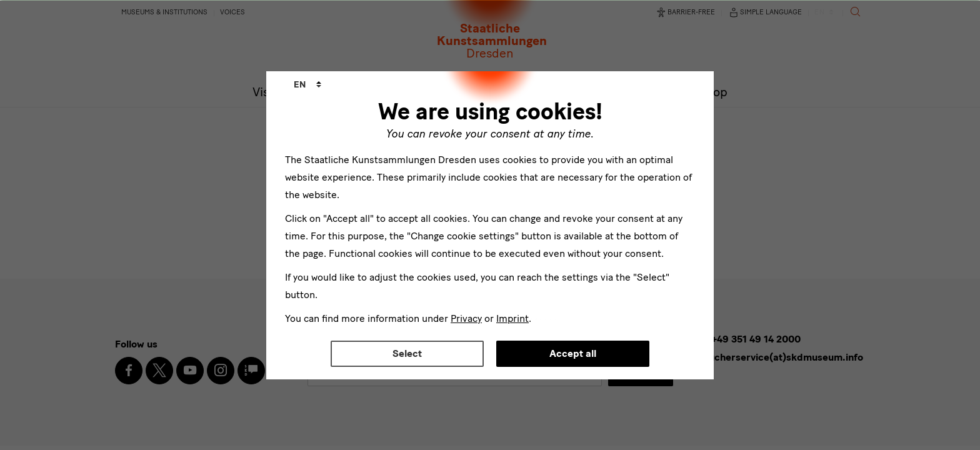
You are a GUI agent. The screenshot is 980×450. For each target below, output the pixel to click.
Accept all (573, 353)
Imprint (512, 318)
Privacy (466, 318)
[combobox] (307, 85)
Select (407, 353)
